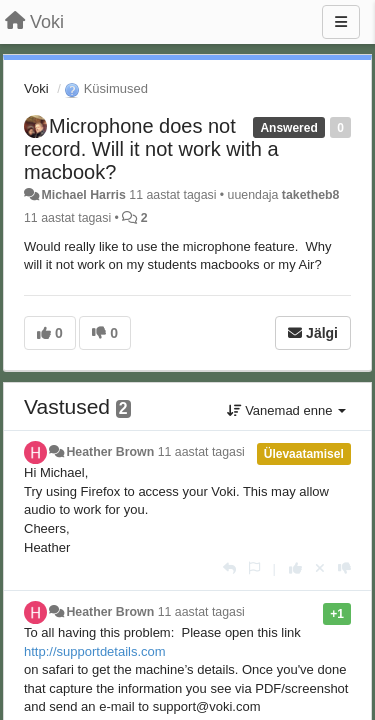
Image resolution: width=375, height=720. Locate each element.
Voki (36, 88)
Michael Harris (83, 195)
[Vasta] (229, 568)
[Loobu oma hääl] (320, 568)
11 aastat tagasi (201, 452)
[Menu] (341, 22)
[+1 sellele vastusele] (295, 568)
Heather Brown (111, 452)
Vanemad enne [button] (286, 410)
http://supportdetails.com (95, 651)
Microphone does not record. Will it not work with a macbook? (151, 149)
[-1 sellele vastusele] (344, 568)
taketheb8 (311, 195)
